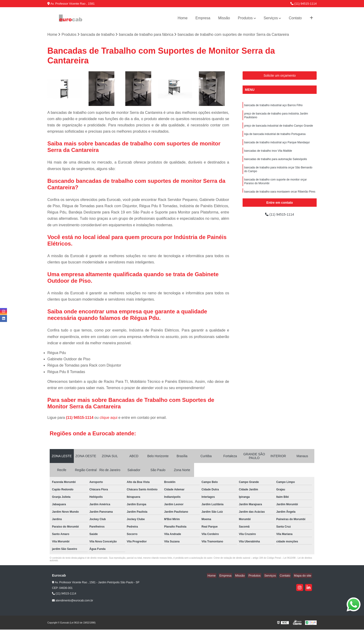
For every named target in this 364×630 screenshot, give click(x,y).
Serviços (271, 18)
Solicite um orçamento (280, 76)
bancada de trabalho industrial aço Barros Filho (273, 106)
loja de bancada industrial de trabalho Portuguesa (275, 137)
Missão (224, 18)
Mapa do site (303, 576)
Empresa (203, 18)
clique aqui (109, 418)
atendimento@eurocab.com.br (73, 601)
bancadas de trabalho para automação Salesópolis (276, 163)
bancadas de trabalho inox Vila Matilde (268, 154)
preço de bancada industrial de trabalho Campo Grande (279, 128)
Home (183, 18)
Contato (295, 18)
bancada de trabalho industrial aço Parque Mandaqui (277, 145)
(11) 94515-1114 (304, 4)
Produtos (245, 18)
